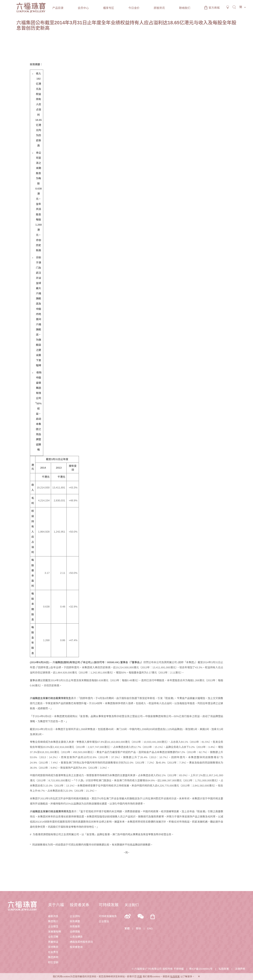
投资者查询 (76, 947)
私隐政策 (224, 969)
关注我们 (132, 905)
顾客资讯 (159, 8)
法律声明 (240, 969)
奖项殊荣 (53, 947)
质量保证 (53, 942)
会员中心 (83, 8)
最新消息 (53, 916)
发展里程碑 (54, 932)
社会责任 (53, 952)
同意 (140, 976)
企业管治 (104, 921)
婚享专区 (109, 8)
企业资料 (75, 916)
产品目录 (58, 8)
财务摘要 (75, 921)
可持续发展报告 (108, 916)
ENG (150, 929)
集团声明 (53, 957)
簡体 (138, 929)
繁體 (127, 929)
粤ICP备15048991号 (201, 969)
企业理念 (53, 926)
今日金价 (134, 8)
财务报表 (75, 926)
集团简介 (53, 921)
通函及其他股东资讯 (81, 942)
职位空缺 (53, 962)
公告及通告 (76, 937)
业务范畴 (53, 937)
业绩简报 (75, 932)
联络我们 (185, 8)
